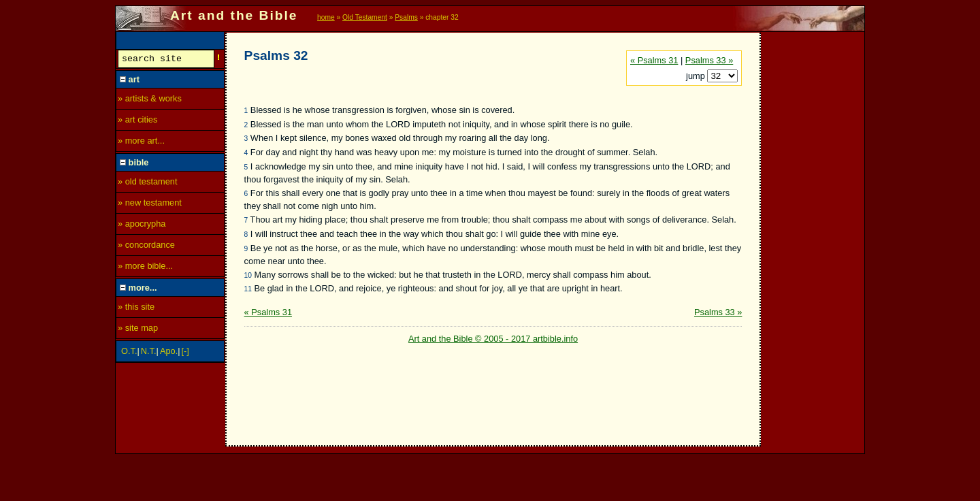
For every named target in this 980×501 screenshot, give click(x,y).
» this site (136, 309)
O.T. (129, 353)
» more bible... (145, 268)
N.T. (149, 353)
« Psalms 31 (654, 60)
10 (248, 275)
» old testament (148, 183)
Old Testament (365, 17)
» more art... (141, 143)
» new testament (150, 205)
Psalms (406, 17)
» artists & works (150, 100)
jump (697, 76)
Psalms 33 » (709, 60)
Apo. (169, 353)
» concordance (146, 247)
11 (248, 289)
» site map (138, 330)
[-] (185, 353)
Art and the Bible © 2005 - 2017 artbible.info (493, 339)
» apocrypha (142, 226)
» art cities (137, 122)
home (326, 17)
